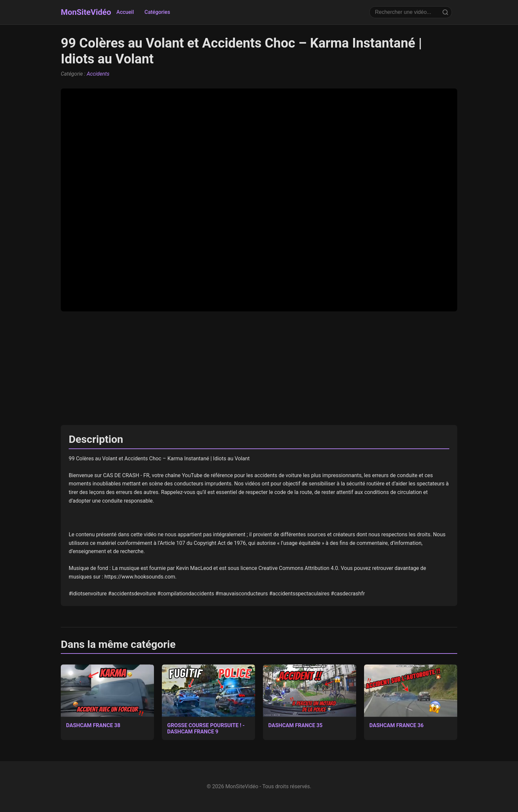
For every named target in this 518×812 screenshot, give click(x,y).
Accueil (125, 12)
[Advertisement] (259, 368)
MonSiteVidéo (86, 12)
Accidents (98, 74)
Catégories (157, 12)
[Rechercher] (445, 12)
